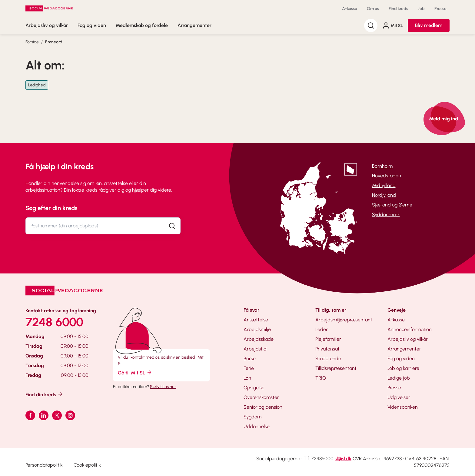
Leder (322, 329)
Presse (440, 9)
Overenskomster (261, 397)
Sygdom (252, 417)
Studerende (328, 359)
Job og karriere (403, 368)
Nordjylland (384, 195)
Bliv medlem (429, 25)
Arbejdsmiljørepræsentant (344, 320)
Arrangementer (194, 25)
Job (421, 9)
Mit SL (393, 25)
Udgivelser (399, 397)
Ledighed (37, 85)
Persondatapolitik (44, 465)
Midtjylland (384, 185)
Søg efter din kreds (51, 208)
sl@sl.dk (343, 459)
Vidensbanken (403, 407)
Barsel (250, 359)
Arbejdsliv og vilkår (47, 25)
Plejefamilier (328, 339)
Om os (373, 9)
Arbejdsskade (259, 339)
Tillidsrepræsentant (336, 368)
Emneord (54, 42)
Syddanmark (386, 215)
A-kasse (350, 9)
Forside (32, 42)
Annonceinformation (410, 329)
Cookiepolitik (87, 465)
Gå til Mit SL (135, 372)
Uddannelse (257, 426)
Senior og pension (263, 407)
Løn (247, 378)
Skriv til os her (163, 387)
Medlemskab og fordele (142, 25)
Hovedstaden (387, 176)
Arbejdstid (255, 349)
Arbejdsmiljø (257, 329)
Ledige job (399, 378)
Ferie (249, 368)
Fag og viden (92, 25)
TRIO (321, 378)
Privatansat (327, 349)
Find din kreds (44, 394)
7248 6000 (54, 322)
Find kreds (398, 9)
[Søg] (371, 25)
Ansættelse (256, 320)
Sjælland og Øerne (392, 205)
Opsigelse (254, 388)
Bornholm (382, 166)
